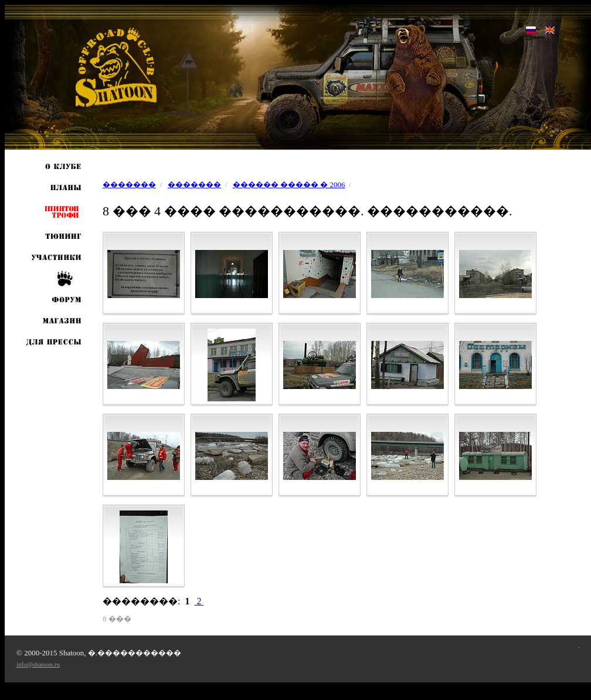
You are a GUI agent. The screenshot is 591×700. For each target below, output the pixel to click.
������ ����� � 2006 (289, 185)
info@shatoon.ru (38, 664)
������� (129, 185)
